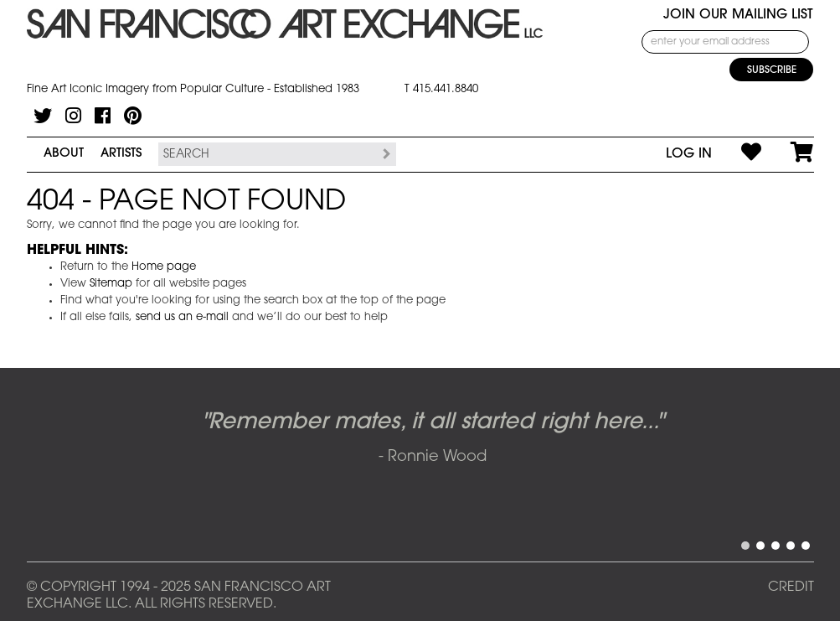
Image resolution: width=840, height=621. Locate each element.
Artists (121, 154)
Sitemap (111, 284)
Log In (689, 154)
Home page (164, 267)
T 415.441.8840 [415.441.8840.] (441, 89)
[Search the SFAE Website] (267, 154)
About (64, 154)
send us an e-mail (182, 317)
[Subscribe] (771, 70)
